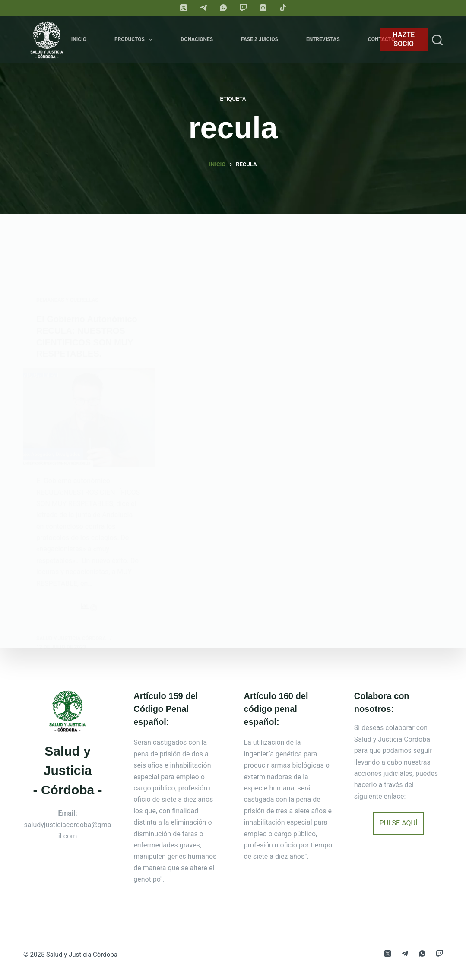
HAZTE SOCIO (404, 39)
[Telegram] (203, 8)
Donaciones (197, 39)
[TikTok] (283, 8)
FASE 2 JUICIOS (260, 39)
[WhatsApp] (223, 8)
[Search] (437, 40)
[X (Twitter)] (184, 8)
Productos (135, 40)
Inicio (79, 39)
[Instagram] (263, 8)
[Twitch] (243, 8)
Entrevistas (323, 39)
